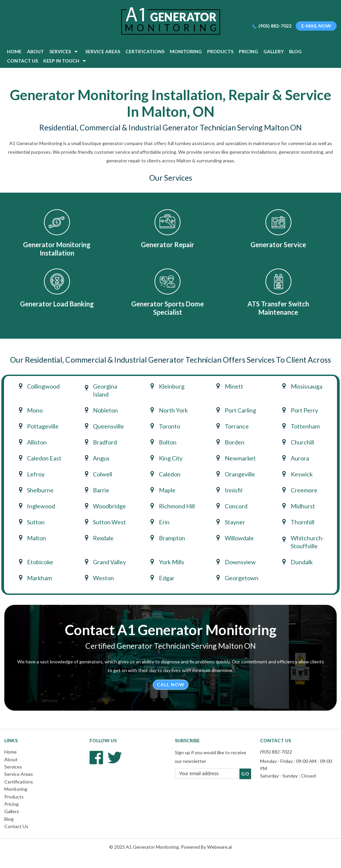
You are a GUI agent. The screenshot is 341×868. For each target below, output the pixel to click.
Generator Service (278, 245)
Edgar (167, 578)
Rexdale (103, 538)
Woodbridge (109, 506)
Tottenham (305, 426)
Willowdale (239, 538)
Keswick (302, 474)
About (11, 759)
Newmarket (240, 458)
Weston (103, 578)
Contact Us (16, 826)
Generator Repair (168, 245)
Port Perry (304, 410)
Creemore (304, 490)
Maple (167, 490)
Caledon (170, 474)
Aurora (300, 458)
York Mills (171, 562)
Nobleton (105, 410)
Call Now (171, 685)
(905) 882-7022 (275, 26)
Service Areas (19, 774)
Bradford (105, 442)
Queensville (108, 426)
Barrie (101, 490)
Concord (236, 506)
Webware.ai (219, 847)
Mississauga (307, 386)
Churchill (302, 442)
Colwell (103, 474)
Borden (235, 442)
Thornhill (303, 522)
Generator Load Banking (57, 304)
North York (173, 410)
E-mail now (316, 26)
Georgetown (242, 578)
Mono (35, 410)
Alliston (37, 442)
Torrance (237, 426)
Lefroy (36, 474)
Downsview (240, 562)
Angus (101, 458)
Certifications (19, 782)
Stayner (235, 522)
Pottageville (43, 426)
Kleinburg (172, 386)
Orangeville (240, 474)
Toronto (170, 426)
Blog (9, 819)
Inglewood (41, 506)
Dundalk (302, 562)
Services (13, 767)
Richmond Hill (177, 506)
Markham (39, 578)
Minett (234, 386)
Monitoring (16, 789)
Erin (164, 522)
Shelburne (40, 490)
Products (14, 797)
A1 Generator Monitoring (152, 847)
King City (171, 458)
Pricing (11, 804)
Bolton (168, 442)
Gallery (12, 811)
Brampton (172, 538)
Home (10, 752)
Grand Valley (109, 562)
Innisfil (234, 490)
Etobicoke (40, 562)
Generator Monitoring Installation (57, 249)
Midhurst (303, 506)
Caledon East (44, 458)
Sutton (36, 522)
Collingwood (43, 386)
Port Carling (240, 410)
